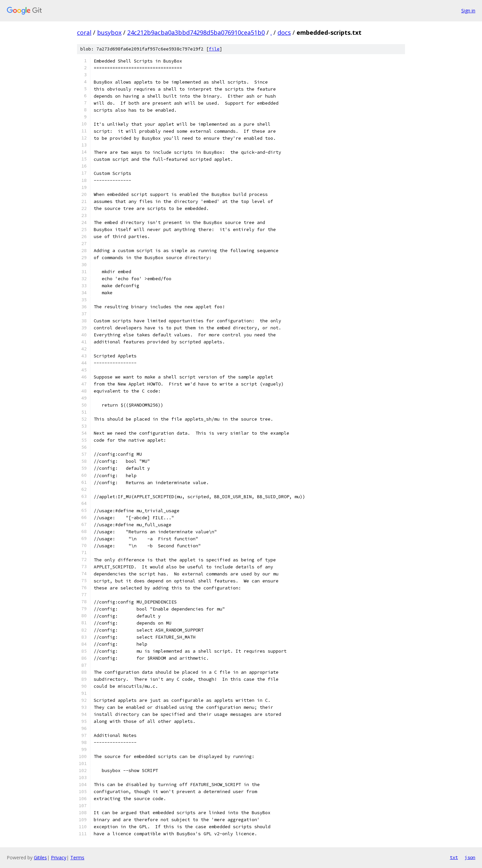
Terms (77, 857)
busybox (109, 32)
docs (284, 32)
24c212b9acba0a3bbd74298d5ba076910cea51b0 (196, 32)
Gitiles (40, 857)
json (470, 857)
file (214, 49)
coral (84, 32)
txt (454, 857)
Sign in (468, 11)
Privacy (59, 857)
